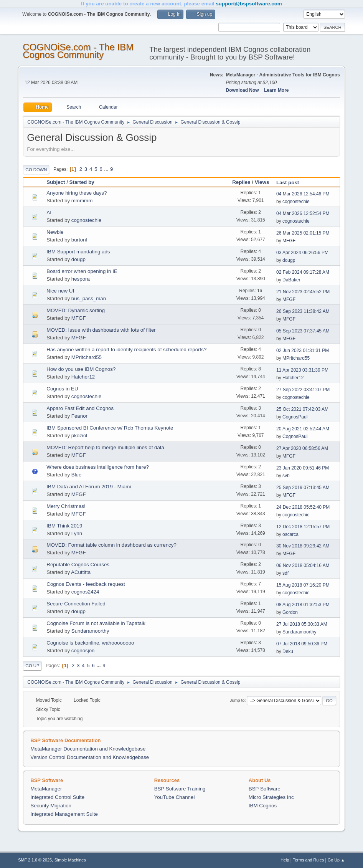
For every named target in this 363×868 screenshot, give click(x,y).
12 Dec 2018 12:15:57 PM (303, 527)
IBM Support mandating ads (78, 252)
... (107, 169)
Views (262, 182)
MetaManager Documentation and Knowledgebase (88, 749)
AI (49, 212)
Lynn (77, 533)
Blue (77, 475)
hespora (81, 279)
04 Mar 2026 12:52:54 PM (303, 213)
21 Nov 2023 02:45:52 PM (303, 292)
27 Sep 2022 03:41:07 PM (303, 390)
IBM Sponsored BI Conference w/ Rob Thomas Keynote (110, 428)
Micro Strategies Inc (271, 797)
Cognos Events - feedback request (86, 584)
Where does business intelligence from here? (98, 467)
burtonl (79, 240)
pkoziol (79, 436)
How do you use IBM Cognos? (81, 369)
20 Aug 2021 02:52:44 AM (303, 429)
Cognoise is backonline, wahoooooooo (90, 643)
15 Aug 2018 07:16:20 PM (303, 585)
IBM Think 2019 (64, 526)
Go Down (36, 170)
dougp (78, 259)
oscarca (290, 534)
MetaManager (46, 789)
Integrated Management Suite (64, 814)
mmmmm (82, 201)
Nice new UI (60, 291)
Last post (291, 183)
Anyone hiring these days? (77, 193)
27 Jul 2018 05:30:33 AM (302, 624)
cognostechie (296, 202)
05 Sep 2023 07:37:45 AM (303, 331)
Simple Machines (70, 860)
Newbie (55, 232)
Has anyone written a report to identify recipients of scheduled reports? (126, 350)
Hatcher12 (83, 377)
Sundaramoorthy (90, 631)
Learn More (276, 90)
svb (286, 476)
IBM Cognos (263, 806)
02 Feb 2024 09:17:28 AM (303, 272)
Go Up (32, 666)
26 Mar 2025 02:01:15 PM (303, 233)
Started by (82, 182)
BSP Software (265, 789)
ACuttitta (81, 572)
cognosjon (83, 651)
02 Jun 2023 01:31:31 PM (303, 351)
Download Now (243, 90)
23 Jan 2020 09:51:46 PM (303, 468)
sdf (285, 573)
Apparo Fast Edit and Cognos (80, 408)
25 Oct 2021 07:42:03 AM (302, 409)
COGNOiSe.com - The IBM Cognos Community (78, 51)
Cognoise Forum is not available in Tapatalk (96, 623)
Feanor (79, 416)
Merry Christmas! (66, 506)
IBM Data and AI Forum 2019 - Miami (89, 487)
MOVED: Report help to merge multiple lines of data (105, 447)
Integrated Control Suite (57, 797)
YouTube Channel (175, 797)
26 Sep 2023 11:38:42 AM (303, 311)
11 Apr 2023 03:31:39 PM (302, 370)
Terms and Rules (308, 860)
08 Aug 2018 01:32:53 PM (303, 605)
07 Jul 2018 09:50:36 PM (302, 644)
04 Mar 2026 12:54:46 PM (303, 194)
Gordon (290, 612)
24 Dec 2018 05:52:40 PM (303, 507)
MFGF (289, 241)
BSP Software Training (180, 789)
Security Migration (51, 806)
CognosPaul (295, 417)
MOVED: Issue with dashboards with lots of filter (101, 330)
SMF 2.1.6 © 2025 (35, 860)
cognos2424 (85, 592)
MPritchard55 (87, 357)
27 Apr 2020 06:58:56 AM (302, 448)
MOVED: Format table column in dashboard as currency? (111, 545)
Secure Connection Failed (76, 604)
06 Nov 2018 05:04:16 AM (303, 565)
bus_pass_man (89, 298)
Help (285, 860)
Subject (56, 182)
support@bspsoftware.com (249, 4)
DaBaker (291, 280)
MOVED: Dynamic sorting (76, 310)
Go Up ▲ (336, 860)
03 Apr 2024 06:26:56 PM (302, 253)
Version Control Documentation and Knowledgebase (90, 757)
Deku (288, 651)
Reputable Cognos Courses (78, 565)
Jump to (237, 700)
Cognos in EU (62, 389)
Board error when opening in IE (82, 271)
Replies (241, 182)
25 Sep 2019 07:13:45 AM (303, 488)
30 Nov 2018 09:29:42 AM (303, 546)
